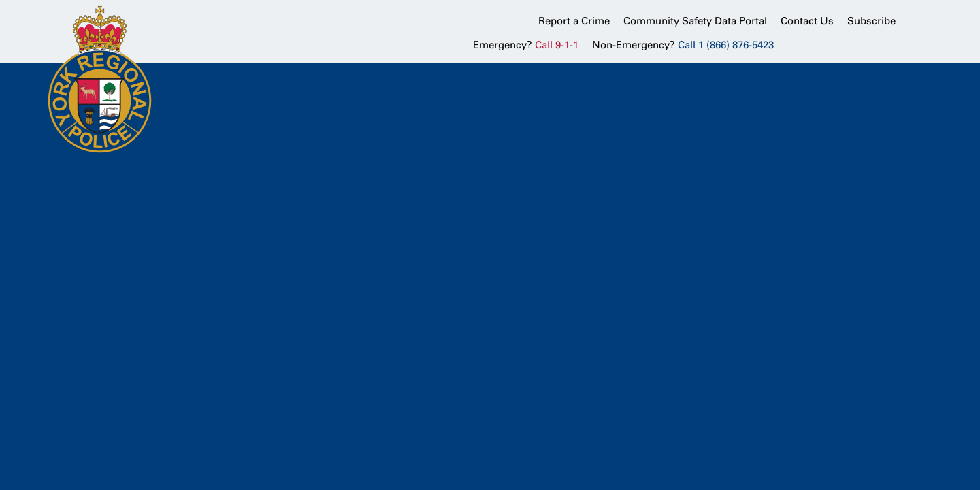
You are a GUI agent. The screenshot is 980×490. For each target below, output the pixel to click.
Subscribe (871, 21)
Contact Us (807, 21)
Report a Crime (574, 21)
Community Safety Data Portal (695, 21)
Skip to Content (0, 0)
